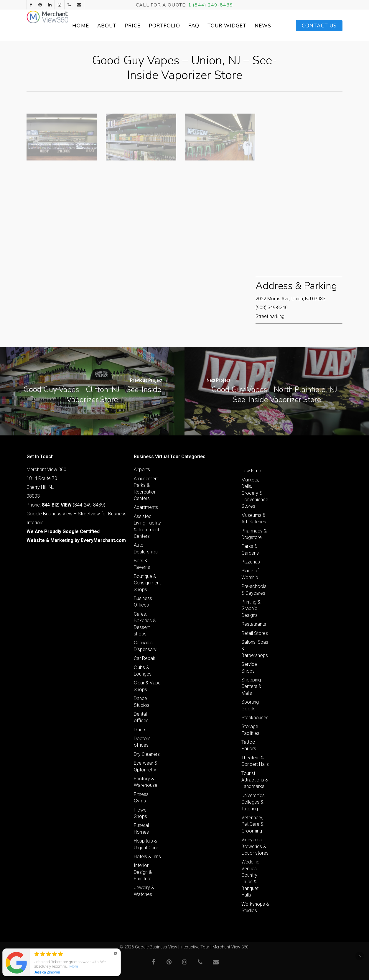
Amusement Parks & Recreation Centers (146, 489)
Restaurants (254, 624)
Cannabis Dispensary (145, 646)
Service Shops (249, 667)
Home (106, 26)
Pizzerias (251, 562)
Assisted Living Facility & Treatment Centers (147, 526)
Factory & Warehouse (146, 782)
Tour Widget (244, 26)
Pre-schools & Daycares (254, 590)
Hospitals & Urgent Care (146, 844)
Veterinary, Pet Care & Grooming (252, 824)
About (132, 26)
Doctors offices (142, 742)
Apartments (146, 507)
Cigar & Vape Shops (147, 686)
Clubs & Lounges (143, 671)
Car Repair (145, 658)
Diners (140, 730)
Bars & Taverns (142, 564)
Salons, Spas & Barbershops (255, 649)
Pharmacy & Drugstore (254, 534)
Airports (142, 469)
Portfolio (190, 26)
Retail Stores (255, 633)
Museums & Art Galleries (254, 518)
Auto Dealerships (146, 548)
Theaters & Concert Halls (255, 761)
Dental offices (141, 717)
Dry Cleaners (147, 754)
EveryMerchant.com (103, 540)
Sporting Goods (250, 705)
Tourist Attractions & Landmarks (255, 780)
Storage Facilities (250, 730)
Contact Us (319, 26)
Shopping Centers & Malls (251, 686)
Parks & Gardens (250, 549)
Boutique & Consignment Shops (147, 583)
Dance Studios (142, 702)
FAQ (219, 26)
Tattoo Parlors (249, 745)
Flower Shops (141, 813)
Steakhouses (255, 718)
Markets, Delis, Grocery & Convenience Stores (255, 493)
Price (158, 26)
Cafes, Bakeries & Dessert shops (145, 624)
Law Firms (252, 471)
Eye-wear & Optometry (146, 766)
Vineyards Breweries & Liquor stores (255, 846)
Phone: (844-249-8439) (66, 505)
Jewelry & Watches (144, 891)
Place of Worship (250, 574)
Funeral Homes (141, 829)
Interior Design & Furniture (143, 872)
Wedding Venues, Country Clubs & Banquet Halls (250, 878)
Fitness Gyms (141, 798)
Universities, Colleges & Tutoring (253, 802)
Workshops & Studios (255, 907)
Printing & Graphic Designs (251, 609)
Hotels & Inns (147, 857)
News (272, 26)
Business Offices (143, 602)
